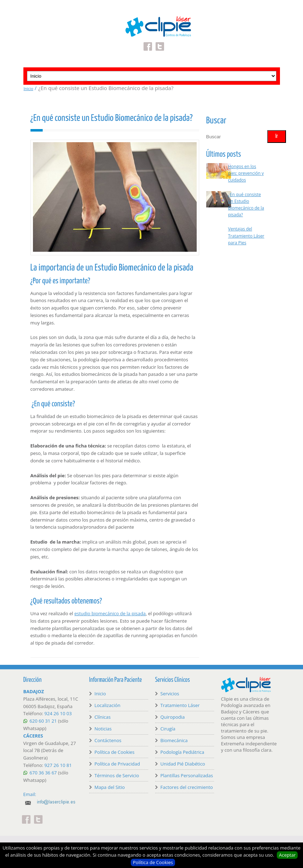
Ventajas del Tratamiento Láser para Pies (246, 236)
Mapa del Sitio (110, 787)
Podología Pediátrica (183, 752)
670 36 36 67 (43, 773)
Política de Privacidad (117, 764)
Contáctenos (108, 740)
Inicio (29, 88)
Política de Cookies (153, 862)
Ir (277, 136)
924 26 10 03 (58, 713)
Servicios (170, 694)
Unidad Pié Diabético (183, 764)
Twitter (160, 42)
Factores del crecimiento (187, 787)
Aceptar (287, 855)
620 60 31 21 (43, 721)
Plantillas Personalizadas (187, 775)
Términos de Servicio (117, 775)
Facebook (148, 42)
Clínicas (103, 717)
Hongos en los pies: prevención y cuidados (246, 173)
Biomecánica (174, 740)
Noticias (103, 729)
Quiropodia (173, 717)
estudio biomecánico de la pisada (110, 613)
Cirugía (168, 729)
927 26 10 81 (58, 765)
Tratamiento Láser (180, 705)
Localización (108, 705)
